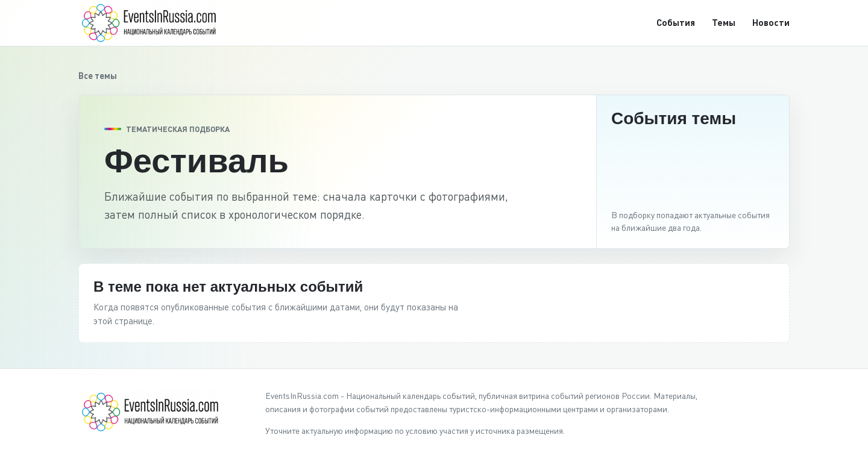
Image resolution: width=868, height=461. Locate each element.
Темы (724, 22)
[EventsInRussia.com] (157, 23)
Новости (771, 22)
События (676, 22)
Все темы (98, 76)
